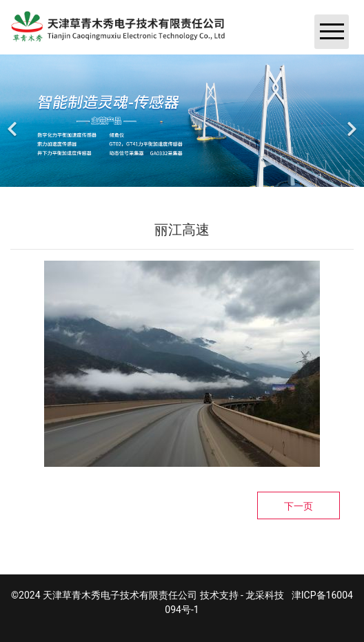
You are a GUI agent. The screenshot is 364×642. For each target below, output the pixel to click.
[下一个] (350, 121)
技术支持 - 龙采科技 (242, 595)
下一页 (299, 506)
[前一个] (14, 121)
